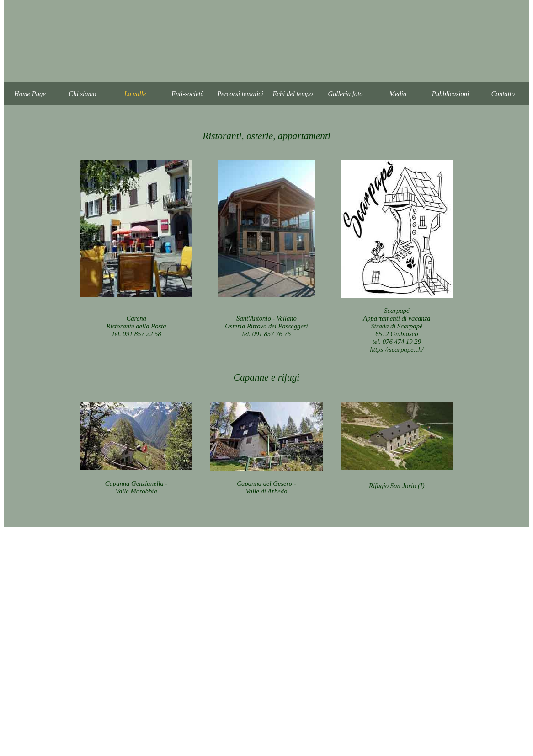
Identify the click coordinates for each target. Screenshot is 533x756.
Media (398, 94)
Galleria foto (345, 94)
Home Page (30, 94)
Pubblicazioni (450, 94)
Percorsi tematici (240, 94)
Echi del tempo (293, 94)
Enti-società (188, 94)
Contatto (503, 94)
